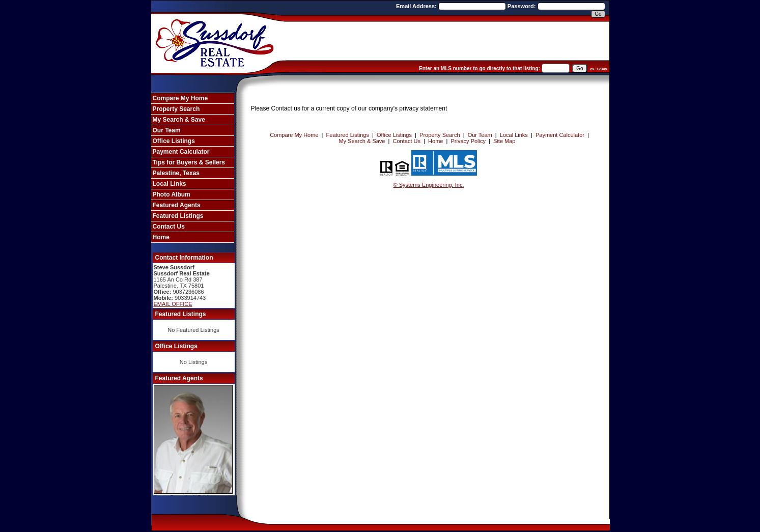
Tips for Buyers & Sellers (189, 162)
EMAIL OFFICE (173, 304)
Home (161, 237)
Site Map (504, 141)
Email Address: (417, 6)
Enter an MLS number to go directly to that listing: (480, 68)
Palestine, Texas (176, 173)
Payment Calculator (181, 152)
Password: (523, 6)
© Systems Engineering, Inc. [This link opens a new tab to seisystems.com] (429, 185)
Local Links (170, 184)
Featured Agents (177, 205)
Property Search (176, 109)
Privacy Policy (468, 141)
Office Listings (174, 141)
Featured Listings (178, 216)
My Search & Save (179, 120)
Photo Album (172, 194)
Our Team (167, 130)
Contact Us (169, 227)
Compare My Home (180, 98)
